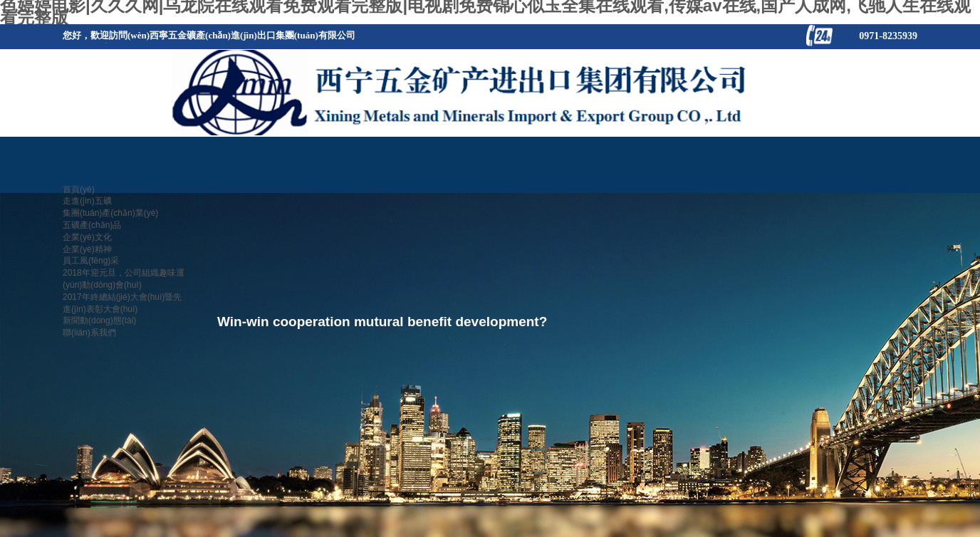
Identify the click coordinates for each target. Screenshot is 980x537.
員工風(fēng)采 (91, 261)
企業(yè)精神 (87, 249)
